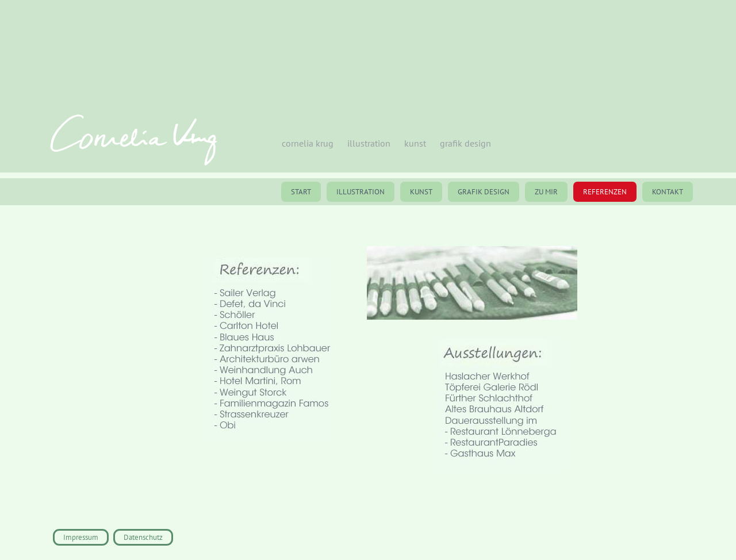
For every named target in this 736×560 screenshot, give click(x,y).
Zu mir (546, 192)
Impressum (81, 537)
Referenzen (605, 192)
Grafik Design (484, 192)
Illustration (361, 192)
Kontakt (668, 192)
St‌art (301, 192)
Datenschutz (143, 537)
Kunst (421, 192)
